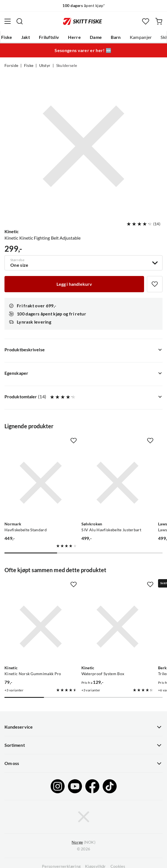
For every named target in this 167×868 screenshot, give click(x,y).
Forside (11, 65)
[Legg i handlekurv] (74, 284)
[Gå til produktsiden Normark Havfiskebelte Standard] (41, 483)
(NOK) (83, 842)
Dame (96, 37)
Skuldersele (67, 65)
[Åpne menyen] (8, 21)
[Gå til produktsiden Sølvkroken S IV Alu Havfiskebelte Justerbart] (118, 483)
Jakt (26, 37)
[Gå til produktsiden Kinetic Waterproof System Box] (118, 627)
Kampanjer (141, 37)
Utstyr (45, 65)
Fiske (7, 37)
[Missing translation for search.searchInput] (20, 21)
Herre (74, 37)
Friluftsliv (49, 37)
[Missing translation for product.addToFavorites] (155, 284)
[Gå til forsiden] (83, 21)
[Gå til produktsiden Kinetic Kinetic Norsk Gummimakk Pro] (41, 627)
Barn (116, 37)
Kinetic (12, 231)
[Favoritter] (146, 21)
